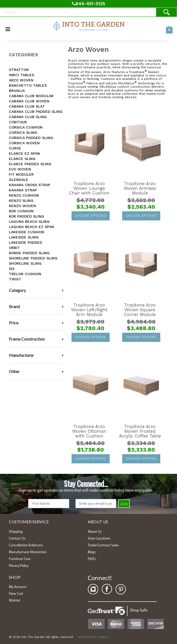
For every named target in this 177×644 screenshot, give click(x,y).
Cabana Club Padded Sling (36, 112)
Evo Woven (20, 169)
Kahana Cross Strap (30, 185)
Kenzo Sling (21, 201)
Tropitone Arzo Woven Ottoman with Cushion (89, 431)
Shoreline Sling (25, 263)
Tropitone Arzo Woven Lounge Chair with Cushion (89, 188)
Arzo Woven (21, 80)
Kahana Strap (23, 190)
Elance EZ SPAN (24, 153)
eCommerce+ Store (93, 637)
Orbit (14, 248)
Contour (18, 122)
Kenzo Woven (22, 206)
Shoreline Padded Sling (33, 258)
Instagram (93, 589)
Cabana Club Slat (27, 106)
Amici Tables (22, 75)
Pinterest (121, 589)
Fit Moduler (21, 174)
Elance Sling (22, 159)
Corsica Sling (23, 132)
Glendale (19, 180)
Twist (15, 279)
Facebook (107, 589)
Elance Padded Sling (30, 164)
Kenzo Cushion (24, 195)
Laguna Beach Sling (29, 221)
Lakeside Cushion (26, 232)
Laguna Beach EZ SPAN (31, 227)
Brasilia (17, 91)
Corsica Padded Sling (31, 138)
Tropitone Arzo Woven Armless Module (140, 188)
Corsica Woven (24, 143)
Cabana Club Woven (29, 101)
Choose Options (90, 216)
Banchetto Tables (28, 85)
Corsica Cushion (26, 127)
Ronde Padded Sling (29, 253)
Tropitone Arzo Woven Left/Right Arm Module (89, 310)
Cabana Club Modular (31, 96)
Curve (15, 148)
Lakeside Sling (24, 237)
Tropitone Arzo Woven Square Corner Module (140, 310)
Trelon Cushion (25, 274)
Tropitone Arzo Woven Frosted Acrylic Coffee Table (140, 431)
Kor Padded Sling (26, 216)
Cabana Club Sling (28, 117)
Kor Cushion (21, 211)
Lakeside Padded (26, 242)
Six (12, 269)
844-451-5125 (89, 4)
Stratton (19, 70)
